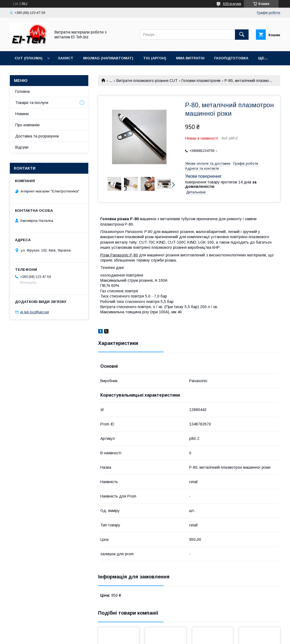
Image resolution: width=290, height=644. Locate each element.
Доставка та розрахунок (37, 136)
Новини (22, 114)
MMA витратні (190, 58)
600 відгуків (232, 4)
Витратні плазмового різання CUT (147, 81)
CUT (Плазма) (29, 58)
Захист (66, 58)
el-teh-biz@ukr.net (34, 312)
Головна (22, 91)
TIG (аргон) (155, 58)
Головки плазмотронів (201, 81)
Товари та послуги (32, 103)
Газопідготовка (231, 58)
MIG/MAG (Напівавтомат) (108, 58)
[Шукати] (242, 35)
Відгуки (22, 147)
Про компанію (28, 125)
